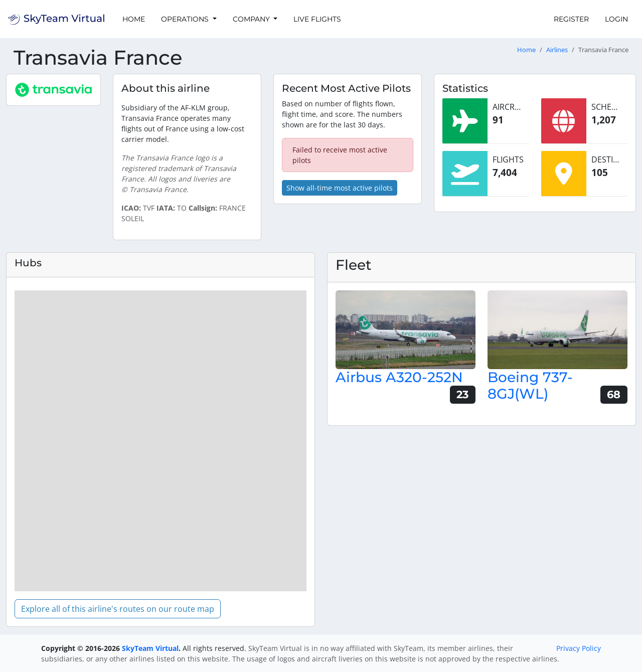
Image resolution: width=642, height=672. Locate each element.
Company (252, 19)
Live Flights (317, 19)
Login (616, 19)
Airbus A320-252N (399, 377)
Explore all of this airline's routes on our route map (118, 609)
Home (134, 19)
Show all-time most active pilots (340, 188)
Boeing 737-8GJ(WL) (530, 386)
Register (571, 19)
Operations (186, 19)
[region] (160, 441)
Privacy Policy (579, 648)
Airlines (557, 50)
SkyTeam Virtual (150, 648)
